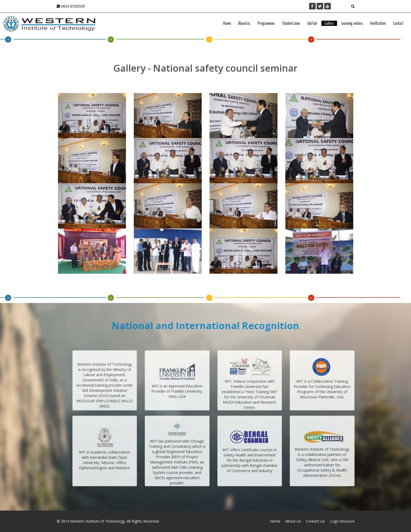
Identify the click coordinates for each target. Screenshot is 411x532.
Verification (378, 23)
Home (227, 23)
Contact (398, 23)
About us (244, 23)
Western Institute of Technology (98, 521)
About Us (293, 521)
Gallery (329, 23)
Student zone (291, 23)
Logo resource (342, 521)
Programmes (266, 23)
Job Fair (312, 23)
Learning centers (352, 23)
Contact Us (315, 521)
